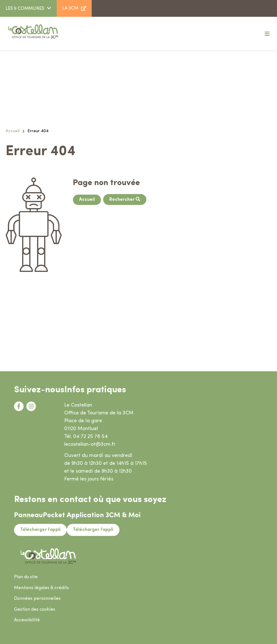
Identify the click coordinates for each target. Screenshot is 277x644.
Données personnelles (37, 599)
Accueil (13, 131)
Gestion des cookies (35, 610)
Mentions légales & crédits (41, 588)
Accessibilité (27, 620)
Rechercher (123, 200)
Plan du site (26, 577)
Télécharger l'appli (40, 530)
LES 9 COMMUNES (25, 9)
